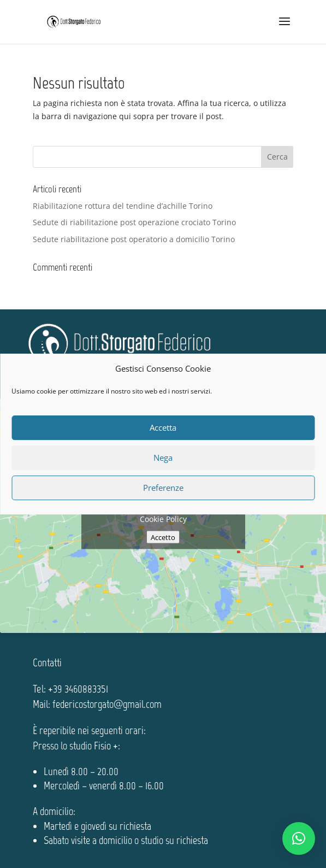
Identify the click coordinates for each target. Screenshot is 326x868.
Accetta (163, 427)
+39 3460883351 (78, 689)
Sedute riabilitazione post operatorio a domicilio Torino (134, 239)
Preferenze (163, 488)
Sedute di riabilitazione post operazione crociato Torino (134, 222)
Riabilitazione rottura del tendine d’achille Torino (123, 206)
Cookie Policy (163, 518)
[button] (299, 838)
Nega (163, 458)
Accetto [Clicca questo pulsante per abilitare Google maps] (163, 537)
